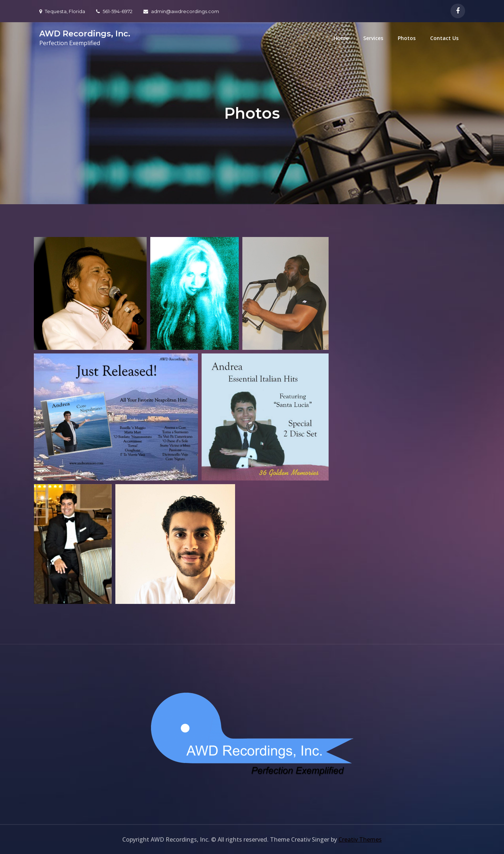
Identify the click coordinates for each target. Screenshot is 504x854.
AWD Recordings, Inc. (85, 34)
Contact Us (444, 38)
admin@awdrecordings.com (181, 11)
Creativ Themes (360, 839)
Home (341, 38)
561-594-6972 (114, 11)
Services (373, 38)
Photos (407, 38)
